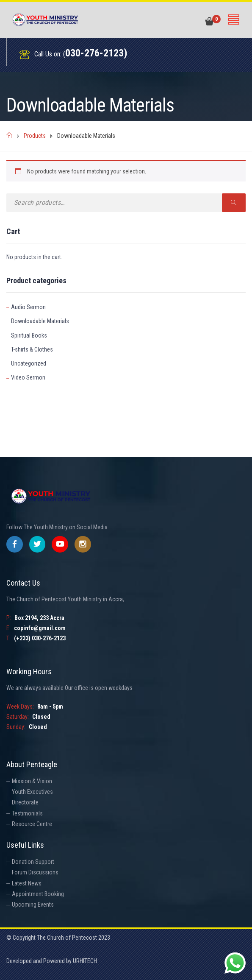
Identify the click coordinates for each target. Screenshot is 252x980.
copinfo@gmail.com (40, 628)
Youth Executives (32, 792)
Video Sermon (28, 377)
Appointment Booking (38, 894)
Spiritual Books (29, 335)
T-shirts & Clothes (32, 349)
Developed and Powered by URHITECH (52, 961)
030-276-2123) (96, 53)
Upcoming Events (33, 905)
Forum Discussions (35, 872)
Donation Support (33, 862)
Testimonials (27, 813)
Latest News (27, 883)
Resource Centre (32, 824)
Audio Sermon (28, 307)
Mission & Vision (32, 781)
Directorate (25, 802)
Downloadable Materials (40, 321)
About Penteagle (32, 764)
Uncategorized (29, 363)
